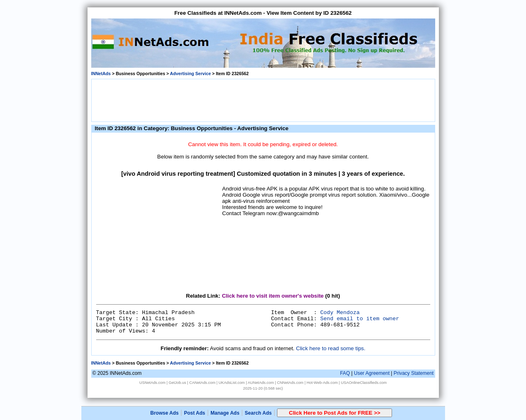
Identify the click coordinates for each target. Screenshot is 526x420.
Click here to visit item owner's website (273, 296)
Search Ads (258, 413)
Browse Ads (165, 413)
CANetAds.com (202, 383)
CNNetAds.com (290, 383)
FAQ (345, 373)
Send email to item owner (360, 319)
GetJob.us (177, 383)
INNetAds (101, 73)
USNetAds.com (152, 383)
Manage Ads (225, 413)
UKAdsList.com (232, 383)
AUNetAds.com (261, 383)
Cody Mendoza (340, 313)
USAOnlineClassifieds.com (364, 383)
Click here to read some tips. (331, 348)
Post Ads (195, 413)
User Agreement (372, 373)
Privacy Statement (414, 373)
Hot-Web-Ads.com (322, 383)
